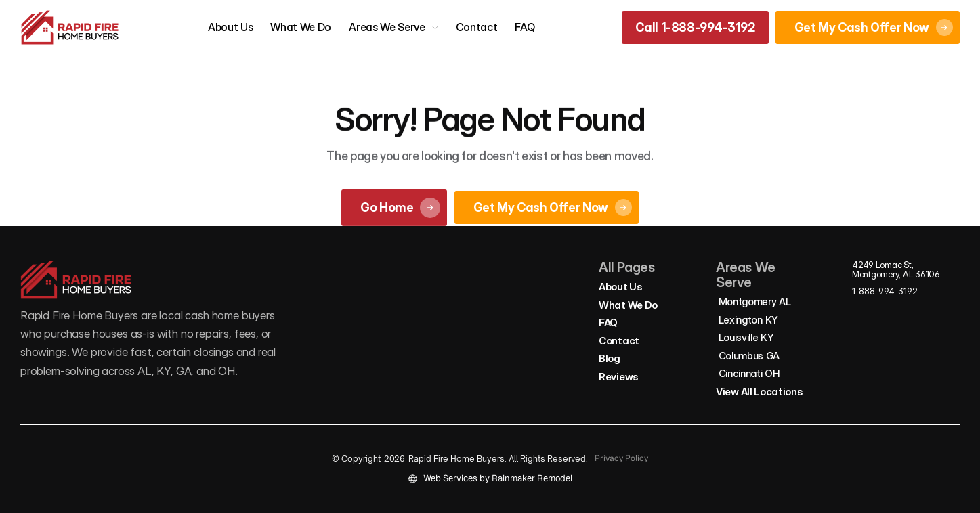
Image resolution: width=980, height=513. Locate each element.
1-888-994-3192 (885, 291)
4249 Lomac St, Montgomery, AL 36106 (896, 269)
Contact (477, 27)
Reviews (619, 377)
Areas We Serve (387, 27)
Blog (610, 358)
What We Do (301, 27)
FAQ (525, 27)
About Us (230, 27)
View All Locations (760, 392)
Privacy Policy (621, 458)
